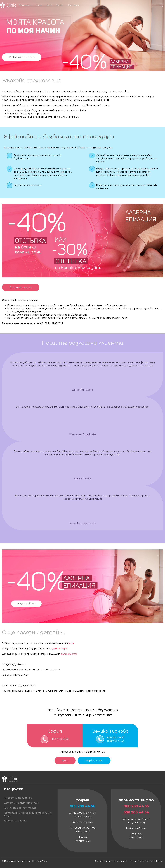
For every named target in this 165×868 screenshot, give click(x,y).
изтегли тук (59, 649)
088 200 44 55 (116, 737)
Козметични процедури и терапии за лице (28, 814)
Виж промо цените (22, 57)
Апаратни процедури (18, 798)
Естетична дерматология (22, 803)
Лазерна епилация (16, 821)
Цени (65, 760)
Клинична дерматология (20, 808)
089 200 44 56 (61, 739)
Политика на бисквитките (146, 861)
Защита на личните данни (110, 861)
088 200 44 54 (116, 741)
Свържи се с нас (94, 760)
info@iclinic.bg (82, 817)
